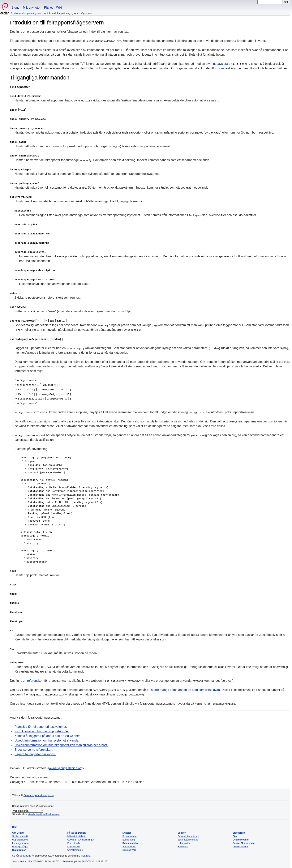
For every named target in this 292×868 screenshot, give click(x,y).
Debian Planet (240, 847)
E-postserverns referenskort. (34, 750)
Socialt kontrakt (20, 836)
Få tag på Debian (76, 833)
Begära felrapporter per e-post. (35, 754)
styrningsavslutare (218, 64)
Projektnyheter (130, 836)
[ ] (36, 339)
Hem (15, 827)
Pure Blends (73, 843)
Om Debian (18, 833)
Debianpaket (74, 847)
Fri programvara (20, 843)
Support (182, 833)
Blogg (16, 8)
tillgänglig (86, 856)
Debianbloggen (241, 840)
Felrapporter (184, 843)
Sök (235, 836)
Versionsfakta (129, 847)
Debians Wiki (129, 850)
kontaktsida (25, 856)
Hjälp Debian (19, 850)
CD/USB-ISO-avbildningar (81, 840)
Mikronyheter (32, 8)
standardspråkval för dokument (44, 814)
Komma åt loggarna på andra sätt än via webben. (48, 736)
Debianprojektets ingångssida (39, 795)
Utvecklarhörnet (75, 850)
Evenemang (129, 840)
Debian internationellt (188, 836)
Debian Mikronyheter (244, 843)
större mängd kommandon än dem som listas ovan (185, 690)
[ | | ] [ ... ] (38, 321)
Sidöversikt (239, 833)
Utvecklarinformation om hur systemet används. (47, 740)
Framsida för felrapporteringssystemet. (41, 727)
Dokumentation (131, 843)
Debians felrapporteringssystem (29, 13)
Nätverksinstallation (77, 836)
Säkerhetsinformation (188, 840)
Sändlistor (183, 847)
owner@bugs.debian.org (66, 768)
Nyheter (127, 833)
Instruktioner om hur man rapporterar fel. (42, 731)
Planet (48, 8)
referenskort (35, 681)
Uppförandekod (20, 840)
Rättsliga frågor (20, 847)
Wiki (59, 8)
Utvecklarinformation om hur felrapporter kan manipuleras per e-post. (61, 745)
